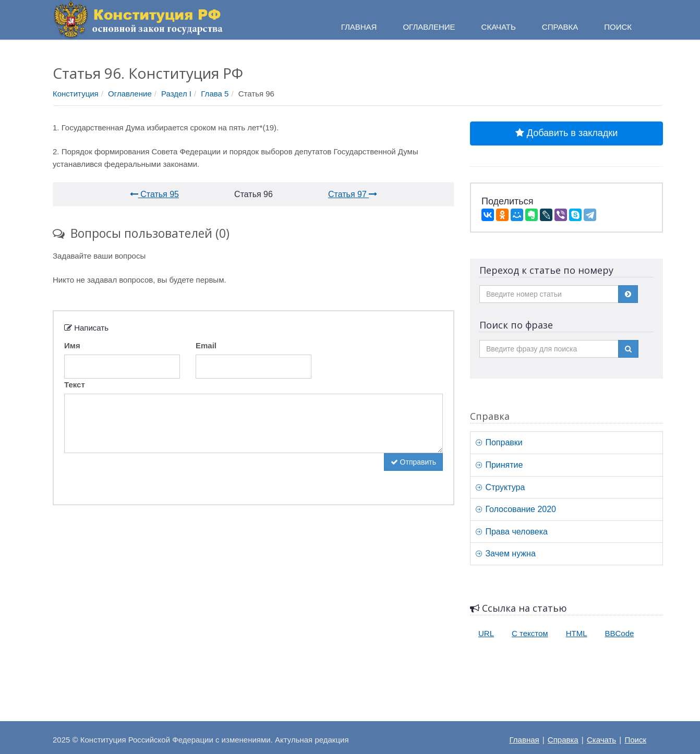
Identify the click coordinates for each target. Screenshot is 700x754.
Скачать (601, 740)
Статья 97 (353, 194)
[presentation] (143, 473)
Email (206, 345)
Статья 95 (154, 194)
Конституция (76, 94)
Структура (500, 487)
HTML (577, 633)
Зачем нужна (506, 554)
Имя (72, 345)
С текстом (530, 633)
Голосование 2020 (516, 509)
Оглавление (130, 94)
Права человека (512, 532)
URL (486, 633)
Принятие (499, 465)
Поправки (499, 442)
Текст (75, 385)
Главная (524, 740)
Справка (560, 27)
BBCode (620, 633)
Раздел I (176, 94)
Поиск (635, 740)
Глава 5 (215, 94)
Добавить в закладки (566, 133)
